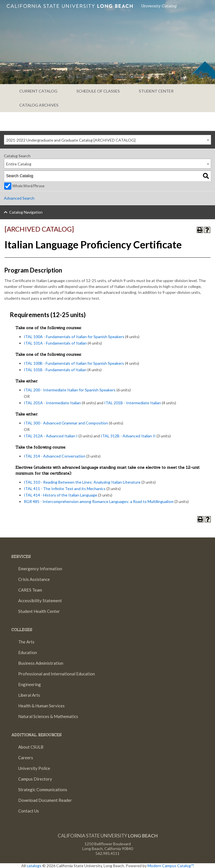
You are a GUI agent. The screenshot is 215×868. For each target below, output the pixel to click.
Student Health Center (39, 611)
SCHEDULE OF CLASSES (98, 91)
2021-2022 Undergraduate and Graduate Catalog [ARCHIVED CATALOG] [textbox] (71, 140)
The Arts (26, 642)
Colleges (22, 630)
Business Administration (41, 663)
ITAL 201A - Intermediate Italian (52, 403)
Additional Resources (36, 735)
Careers (25, 757)
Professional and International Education (57, 674)
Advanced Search (19, 198)
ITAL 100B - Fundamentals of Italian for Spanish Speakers (74, 363)
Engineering (30, 684)
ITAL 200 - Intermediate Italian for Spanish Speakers (70, 390)
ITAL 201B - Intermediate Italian (133, 403)
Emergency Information (40, 569)
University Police (34, 768)
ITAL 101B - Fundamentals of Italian (55, 370)
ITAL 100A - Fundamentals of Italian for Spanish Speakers (74, 337)
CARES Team (30, 590)
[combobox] (107, 140)
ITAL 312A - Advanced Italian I (51, 436)
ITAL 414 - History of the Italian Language (60, 495)
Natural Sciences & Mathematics (48, 716)
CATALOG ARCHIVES (39, 105)
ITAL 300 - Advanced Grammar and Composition (66, 423)
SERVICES (21, 557)
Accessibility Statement (40, 601)
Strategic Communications (43, 789)
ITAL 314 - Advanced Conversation (55, 456)
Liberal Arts (29, 695)
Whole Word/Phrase (28, 186)
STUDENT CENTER (156, 91)
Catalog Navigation (26, 212)
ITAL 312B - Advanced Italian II (128, 436)
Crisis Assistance (34, 579)
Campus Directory (35, 779)
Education (28, 652)
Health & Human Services (41, 706)
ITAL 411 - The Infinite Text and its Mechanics (65, 489)
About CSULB (31, 747)
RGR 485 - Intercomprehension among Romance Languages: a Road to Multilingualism (99, 501)
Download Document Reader (45, 800)
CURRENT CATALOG (38, 91)
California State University (108, 836)
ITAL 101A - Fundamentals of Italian (55, 343)
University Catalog (159, 6)
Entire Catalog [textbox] (19, 164)
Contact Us (28, 811)
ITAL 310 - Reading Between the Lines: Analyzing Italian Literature (82, 482)
